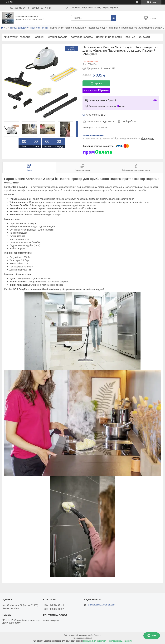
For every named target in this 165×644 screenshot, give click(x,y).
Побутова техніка (39, 28)
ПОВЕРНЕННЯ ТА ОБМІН (109, 37)
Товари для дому (19, 28)
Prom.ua (98, 635)
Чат (152, 636)
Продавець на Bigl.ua (82, 638)
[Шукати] (114, 18)
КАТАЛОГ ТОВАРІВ (57, 37)
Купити (99, 83)
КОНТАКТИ (144, 37)
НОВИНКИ (39, 37)
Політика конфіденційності (120, 641)
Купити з (98, 90)
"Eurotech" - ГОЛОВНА (17, 37)
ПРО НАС (130, 37)
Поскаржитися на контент (95, 641)
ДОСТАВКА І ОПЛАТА (82, 37)
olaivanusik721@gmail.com (101, 605)
